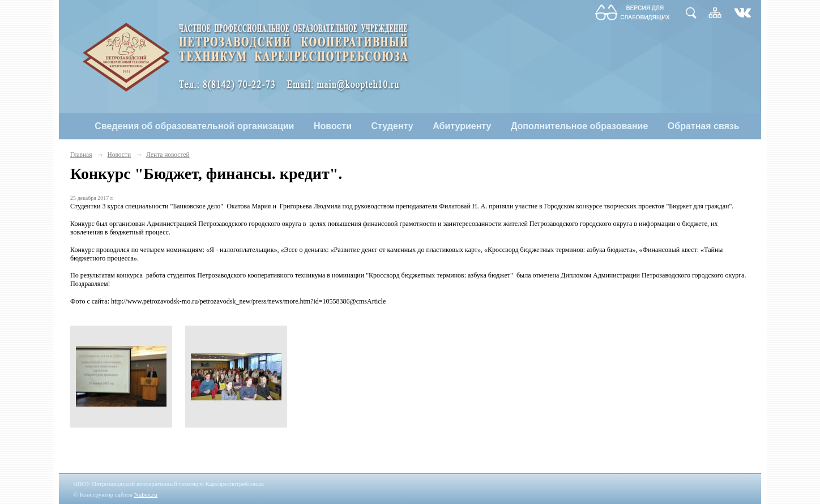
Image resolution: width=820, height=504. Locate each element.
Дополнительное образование (579, 126)
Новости (333, 126)
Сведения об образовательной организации (194, 126)
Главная (81, 155)
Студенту (392, 126)
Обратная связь (704, 126)
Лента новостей (168, 155)
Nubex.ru (146, 494)
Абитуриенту (462, 126)
